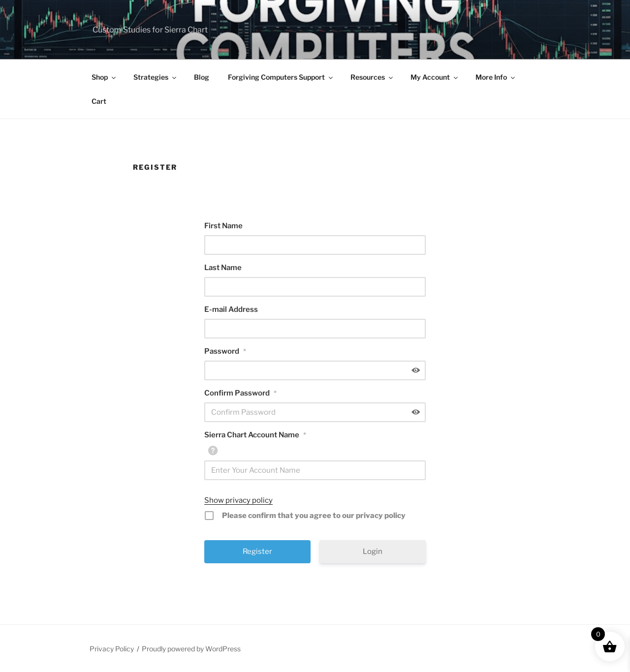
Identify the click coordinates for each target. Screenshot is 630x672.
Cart (99, 101)
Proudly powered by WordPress (191, 649)
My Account (435, 77)
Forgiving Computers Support (281, 77)
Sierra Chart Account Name (255, 435)
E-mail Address (231, 309)
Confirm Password (240, 393)
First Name (223, 226)
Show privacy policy (238, 500)
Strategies (156, 77)
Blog (202, 77)
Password (225, 351)
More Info (496, 77)
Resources (372, 77)
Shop (104, 77)
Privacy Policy (112, 649)
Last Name (223, 268)
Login (373, 551)
